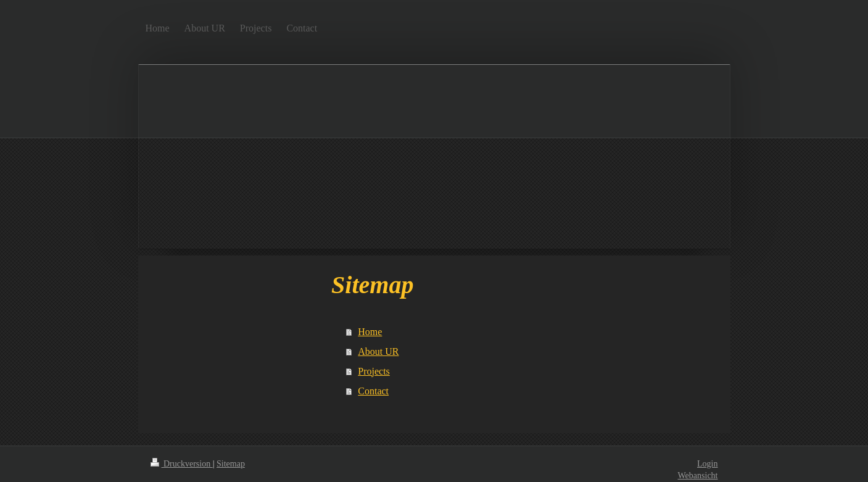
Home (370, 332)
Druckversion (182, 464)
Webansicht (698, 476)
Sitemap (231, 464)
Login (707, 464)
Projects (374, 371)
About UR (378, 351)
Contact (373, 391)
